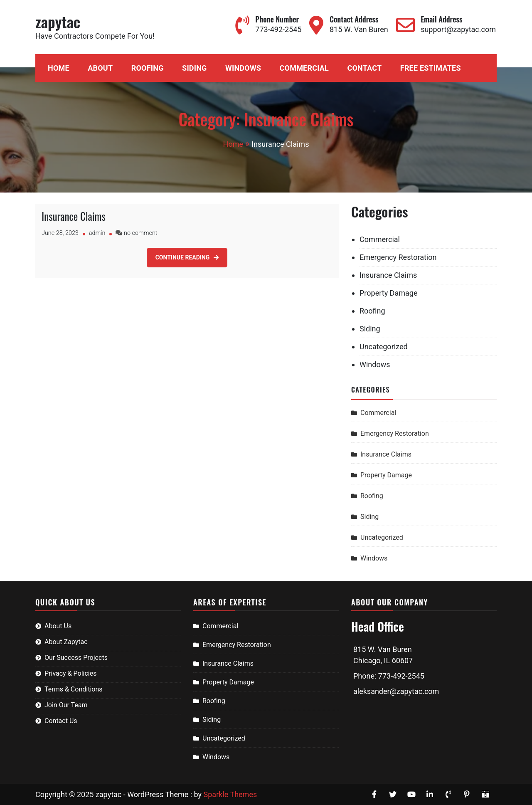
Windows (243, 68)
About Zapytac (66, 642)
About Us (58, 626)
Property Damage (388, 293)
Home (59, 68)
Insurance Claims (74, 216)
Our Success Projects (76, 658)
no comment (140, 233)
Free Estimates (431, 68)
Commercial (304, 68)
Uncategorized (384, 347)
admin (97, 233)
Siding (194, 68)
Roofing (148, 68)
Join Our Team (66, 705)
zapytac (58, 21)
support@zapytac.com (458, 29)
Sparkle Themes (230, 794)
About (100, 68)
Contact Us (61, 721)
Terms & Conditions (74, 689)
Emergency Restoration (398, 257)
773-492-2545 (278, 29)
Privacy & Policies (70, 673)
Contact (364, 68)
